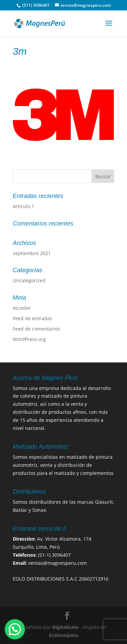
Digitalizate (65, 627)
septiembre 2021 (32, 253)
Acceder (22, 308)
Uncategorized (29, 280)
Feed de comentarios (36, 329)
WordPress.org (29, 339)
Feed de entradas (33, 318)
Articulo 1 (24, 206)
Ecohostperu (63, 635)
